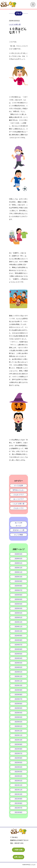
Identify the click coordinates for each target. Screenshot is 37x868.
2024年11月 (18, 627)
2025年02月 (18, 613)
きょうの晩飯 (19, 535)
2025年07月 (18, 590)
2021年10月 (18, 794)
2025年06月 (18, 595)
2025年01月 (18, 618)
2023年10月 (18, 685)
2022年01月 (18, 781)
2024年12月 (18, 622)
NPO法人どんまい (18, 490)
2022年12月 (18, 731)
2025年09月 (18, 581)
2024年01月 (18, 672)
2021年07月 (18, 808)
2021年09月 (18, 799)
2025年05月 (18, 599)
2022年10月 (18, 740)
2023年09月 (18, 690)
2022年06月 (18, 758)
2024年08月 (18, 640)
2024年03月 (18, 663)
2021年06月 (18, 812)
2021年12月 (18, 785)
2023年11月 (18, 681)
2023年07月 (18, 699)
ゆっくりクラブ (19, 499)
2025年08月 (18, 586)
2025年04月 (18, 604)
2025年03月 (18, 608)
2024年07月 (18, 645)
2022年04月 (18, 767)
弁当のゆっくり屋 (19, 530)
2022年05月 (18, 763)
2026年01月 (18, 563)
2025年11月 (18, 572)
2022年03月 (18, 772)
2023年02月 (18, 722)
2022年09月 (18, 744)
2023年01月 (18, 726)
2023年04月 (18, 713)
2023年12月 (18, 676)
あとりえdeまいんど (19, 524)
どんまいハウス (19, 508)
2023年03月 (18, 717)
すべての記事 (19, 486)
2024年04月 (18, 658)
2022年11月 (18, 735)
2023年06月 (18, 704)
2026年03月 (18, 554)
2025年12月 (18, 568)
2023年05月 (18, 708)
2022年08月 (18, 749)
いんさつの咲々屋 (19, 504)
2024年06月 (18, 649)
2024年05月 (18, 654)
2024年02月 (18, 667)
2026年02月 (18, 559)
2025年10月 (18, 577)
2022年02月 (18, 776)
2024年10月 (18, 631)
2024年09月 (18, 636)
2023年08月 (18, 695)
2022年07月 (18, 753)
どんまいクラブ (19, 495)
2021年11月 (18, 790)
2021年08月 (18, 803)
